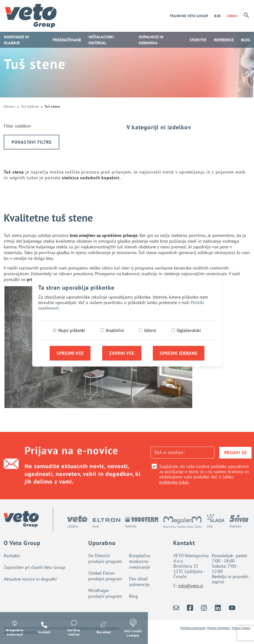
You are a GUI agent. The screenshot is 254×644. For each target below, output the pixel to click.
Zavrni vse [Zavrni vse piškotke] (122, 353)
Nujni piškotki (72, 330)
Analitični (115, 330)
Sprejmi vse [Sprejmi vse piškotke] (70, 353)
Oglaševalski (189, 330)
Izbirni (150, 330)
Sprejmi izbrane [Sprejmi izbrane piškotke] (179, 353)
